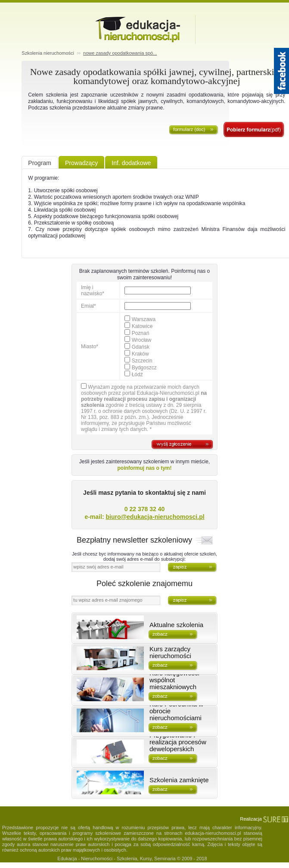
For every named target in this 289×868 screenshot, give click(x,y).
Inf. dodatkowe (131, 163)
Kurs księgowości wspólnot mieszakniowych (174, 680)
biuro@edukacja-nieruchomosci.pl (155, 517)
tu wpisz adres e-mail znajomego (108, 600)
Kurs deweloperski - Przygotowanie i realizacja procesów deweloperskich (178, 739)
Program (40, 163)
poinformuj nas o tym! (145, 468)
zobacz (160, 634)
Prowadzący (81, 163)
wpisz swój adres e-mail (98, 567)
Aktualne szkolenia (176, 625)
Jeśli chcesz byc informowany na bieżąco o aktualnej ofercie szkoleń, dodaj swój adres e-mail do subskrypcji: (144, 556)
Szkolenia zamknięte (179, 780)
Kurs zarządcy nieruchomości (170, 653)
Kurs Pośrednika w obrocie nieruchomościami (176, 711)
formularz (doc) (189, 129)
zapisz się (254, 130)
